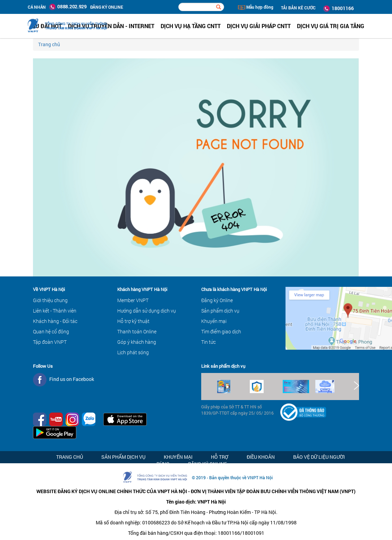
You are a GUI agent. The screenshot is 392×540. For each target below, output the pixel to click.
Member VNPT (133, 300)
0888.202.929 (68, 7)
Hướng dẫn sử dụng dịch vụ (147, 311)
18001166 (339, 8)
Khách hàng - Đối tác (55, 321)
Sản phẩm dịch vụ (220, 311)
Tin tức (208, 342)
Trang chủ (49, 44)
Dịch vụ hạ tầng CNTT (191, 26)
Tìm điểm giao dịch (221, 331)
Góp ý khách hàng (137, 342)
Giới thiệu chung (50, 300)
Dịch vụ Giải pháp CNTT (259, 26)
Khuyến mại (214, 321)
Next (356, 386)
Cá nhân (37, 7)
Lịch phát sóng (133, 352)
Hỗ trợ (220, 457)
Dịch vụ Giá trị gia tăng (331, 26)
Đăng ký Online (217, 300)
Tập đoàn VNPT (50, 342)
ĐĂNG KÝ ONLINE (107, 7)
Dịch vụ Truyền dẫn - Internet (111, 26)
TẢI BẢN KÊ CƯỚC (298, 8)
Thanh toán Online (137, 331)
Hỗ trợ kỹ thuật (133, 321)
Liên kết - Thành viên (55, 311)
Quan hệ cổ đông (51, 331)
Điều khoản (261, 457)
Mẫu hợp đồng (256, 7)
